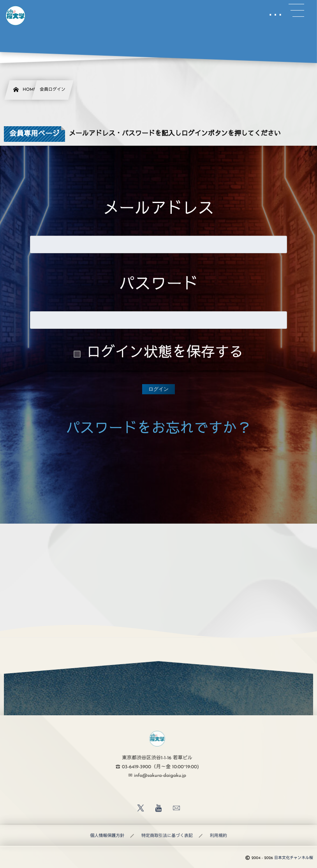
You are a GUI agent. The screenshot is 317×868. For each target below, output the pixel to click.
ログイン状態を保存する (165, 354)
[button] (296, 11)
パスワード (158, 285)
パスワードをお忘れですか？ (158, 430)
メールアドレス (159, 210)
